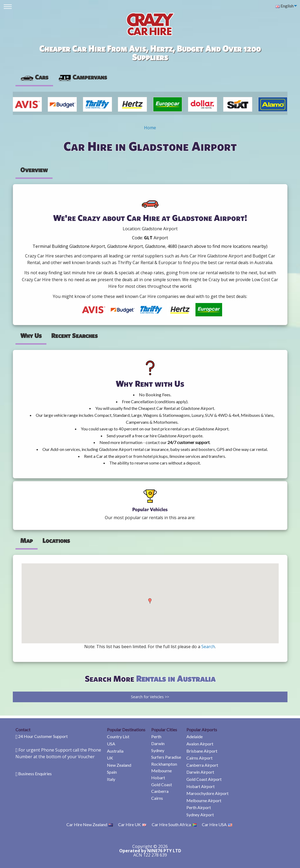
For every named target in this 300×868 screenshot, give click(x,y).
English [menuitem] (285, 6)
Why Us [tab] (31, 336)
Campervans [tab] (82, 77)
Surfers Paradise (166, 757)
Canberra (160, 791)
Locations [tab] (56, 540)
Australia (115, 751)
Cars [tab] (34, 77)
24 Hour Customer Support (43, 736)
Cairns (157, 798)
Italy (111, 779)
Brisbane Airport (202, 751)
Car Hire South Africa (174, 824)
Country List (118, 736)
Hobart (158, 778)
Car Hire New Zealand (90, 824)
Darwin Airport (200, 772)
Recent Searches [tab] (74, 336)
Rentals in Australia (176, 678)
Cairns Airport (199, 758)
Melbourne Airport (204, 800)
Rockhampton (164, 764)
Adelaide (195, 736)
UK (110, 758)
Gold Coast (162, 784)
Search (208, 647)
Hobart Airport (201, 786)
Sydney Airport (200, 815)
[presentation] (82, 77)
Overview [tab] (34, 170)
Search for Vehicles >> (150, 697)
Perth (156, 736)
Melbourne (161, 771)
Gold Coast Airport (204, 779)
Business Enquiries (35, 774)
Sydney (158, 750)
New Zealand (119, 765)
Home (150, 128)
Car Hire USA (217, 824)
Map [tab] (27, 540)
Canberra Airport (202, 765)
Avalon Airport (200, 744)
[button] (150, 601)
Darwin (158, 743)
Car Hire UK (132, 824)
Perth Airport (199, 807)
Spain (112, 772)
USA (111, 744)
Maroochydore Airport (207, 793)
